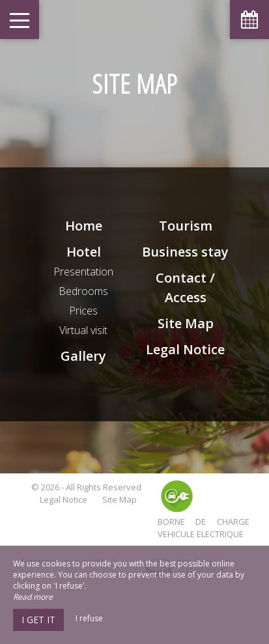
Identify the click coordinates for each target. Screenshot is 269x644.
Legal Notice (185, 349)
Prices (83, 311)
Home (84, 226)
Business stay (185, 252)
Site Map (186, 323)
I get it (38, 620)
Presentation (83, 272)
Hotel (84, 252)
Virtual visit (83, 330)
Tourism (186, 226)
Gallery (83, 356)
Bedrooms (83, 291)
